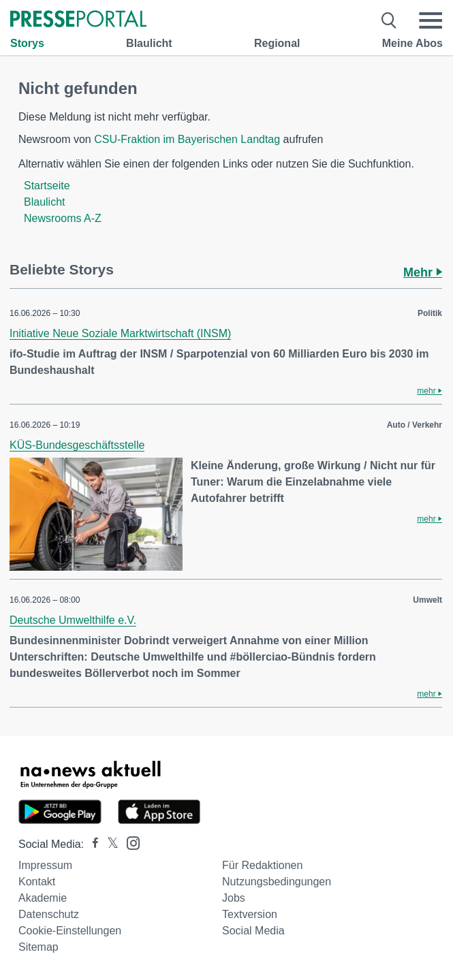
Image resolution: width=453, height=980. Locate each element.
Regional (277, 43)
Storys (27, 43)
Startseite (47, 186)
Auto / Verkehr (415, 425)
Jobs (234, 898)
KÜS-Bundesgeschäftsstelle (77, 445)
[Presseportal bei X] (109, 844)
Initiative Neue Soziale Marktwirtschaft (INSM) (120, 333)
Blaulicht (149, 43)
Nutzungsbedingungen (277, 882)
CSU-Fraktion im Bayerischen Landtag (187, 139)
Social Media (253, 931)
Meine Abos (412, 43)
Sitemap (38, 947)
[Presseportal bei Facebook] (91, 844)
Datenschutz (49, 914)
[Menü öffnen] (431, 20)
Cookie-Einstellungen (70, 931)
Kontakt (37, 882)
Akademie (43, 898)
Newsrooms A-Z (63, 218)
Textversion (250, 914)
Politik (430, 313)
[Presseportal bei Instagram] (129, 842)
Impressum (45, 865)
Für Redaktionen (262, 865)
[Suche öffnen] (389, 20)
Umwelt (427, 600)
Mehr (423, 272)
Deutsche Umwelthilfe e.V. (73, 620)
